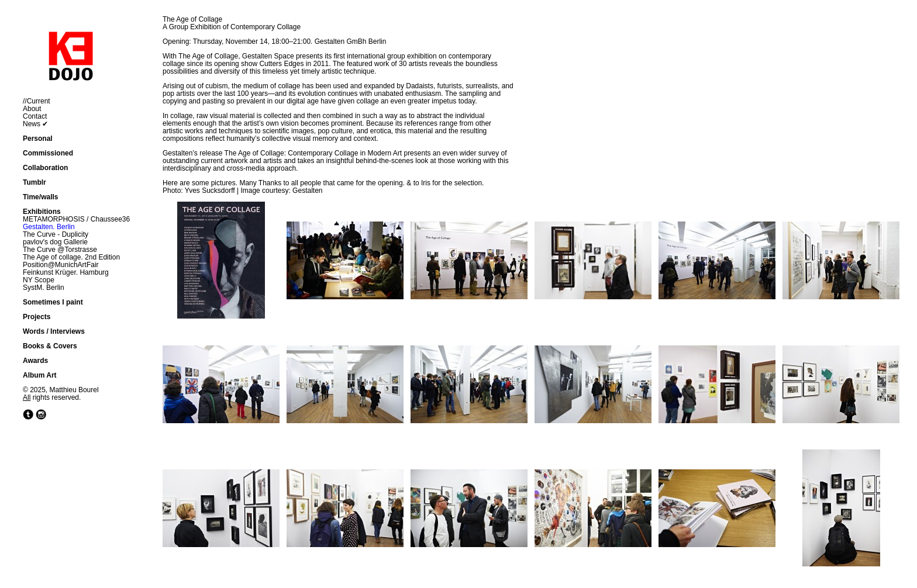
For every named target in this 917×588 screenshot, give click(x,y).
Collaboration (45, 168)
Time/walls (40, 197)
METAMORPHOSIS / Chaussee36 (76, 219)
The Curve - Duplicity (56, 234)
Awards (35, 361)
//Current (37, 101)
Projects (37, 317)
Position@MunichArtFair (61, 265)
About (32, 109)
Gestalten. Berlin (49, 227)
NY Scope (39, 280)
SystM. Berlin (44, 288)
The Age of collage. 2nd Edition (71, 257)
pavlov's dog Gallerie (55, 242)
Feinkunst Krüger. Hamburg (66, 272)
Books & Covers (50, 346)
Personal (38, 139)
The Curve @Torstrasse (60, 250)
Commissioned (48, 153)
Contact (35, 116)
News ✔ (35, 124)
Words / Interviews (54, 331)
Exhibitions (42, 212)
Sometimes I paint (53, 302)
